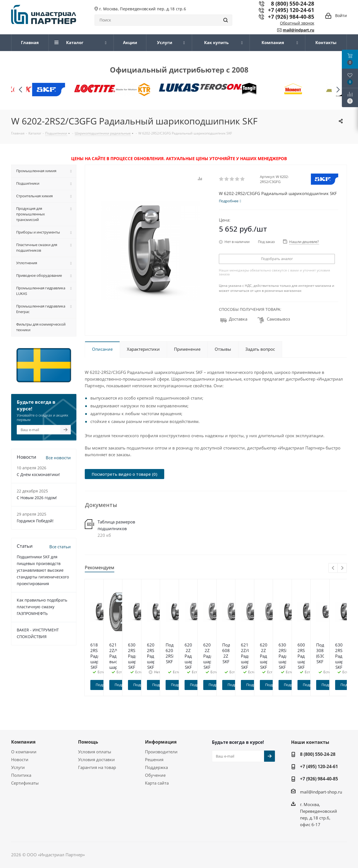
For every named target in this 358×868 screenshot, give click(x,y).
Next (342, 568)
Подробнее (118, 685)
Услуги (18, 767)
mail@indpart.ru (298, 30)
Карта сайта (157, 783)
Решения (154, 759)
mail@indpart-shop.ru (321, 792)
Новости (20, 759)
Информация (161, 742)
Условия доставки (96, 759)
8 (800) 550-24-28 (318, 754)
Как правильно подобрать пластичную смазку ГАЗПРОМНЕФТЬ (42, 607)
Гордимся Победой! (35, 521)
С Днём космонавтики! (38, 474)
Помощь (88, 742)
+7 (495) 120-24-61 (291, 10)
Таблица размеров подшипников (116, 525)
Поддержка (156, 767)
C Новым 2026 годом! (37, 498)
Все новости (58, 458)
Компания (23, 742)
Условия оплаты (95, 752)
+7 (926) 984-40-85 (291, 17)
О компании (24, 752)
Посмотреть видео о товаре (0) (124, 474)
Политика (21, 775)
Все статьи (60, 547)
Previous (333, 568)
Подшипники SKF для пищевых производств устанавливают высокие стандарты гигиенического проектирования (43, 570)
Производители (161, 752)
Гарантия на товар (97, 767)
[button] (338, 90)
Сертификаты (25, 783)
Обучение (155, 775)
